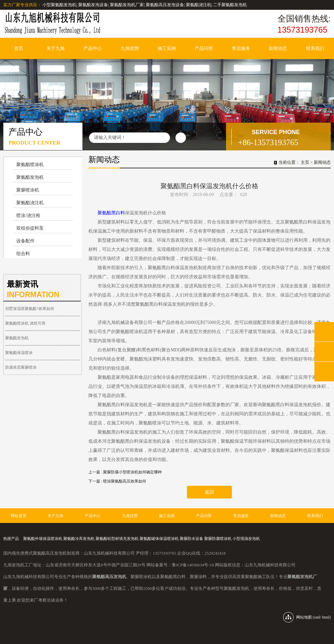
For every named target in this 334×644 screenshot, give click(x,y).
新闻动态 (278, 48)
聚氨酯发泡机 (30, 177)
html (326, 617)
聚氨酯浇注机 (30, 203)
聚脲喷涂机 (28, 190)
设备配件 (25, 241)
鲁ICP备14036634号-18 (193, 565)
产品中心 (93, 48)
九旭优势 (130, 48)
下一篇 (117, 481)
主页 (305, 162)
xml (317, 617)
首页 (19, 48)
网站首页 (19, 516)
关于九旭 (55, 48)
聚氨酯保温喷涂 (19, 353)
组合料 (23, 254)
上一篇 (125, 472)
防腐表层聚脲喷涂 (21, 367)
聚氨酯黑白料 (111, 213)
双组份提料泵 (30, 228)
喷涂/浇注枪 (28, 215)
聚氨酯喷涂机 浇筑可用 (25, 323)
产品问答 (204, 48)
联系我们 (315, 48)
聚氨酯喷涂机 (30, 165)
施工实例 (167, 48)
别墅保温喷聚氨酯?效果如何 (30, 309)
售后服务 (241, 48)
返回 (209, 492)
